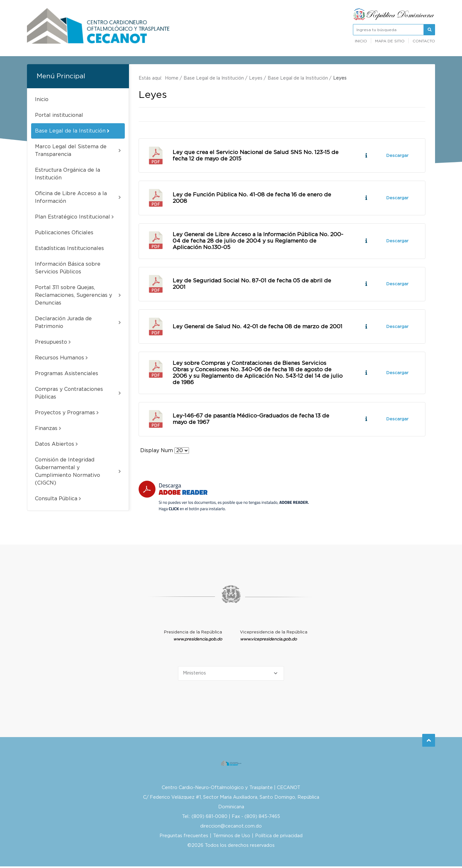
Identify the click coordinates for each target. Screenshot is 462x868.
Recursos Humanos (61, 358)
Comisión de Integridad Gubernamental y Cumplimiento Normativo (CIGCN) (78, 471)
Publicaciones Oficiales (64, 233)
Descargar (397, 155)
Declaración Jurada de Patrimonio (78, 322)
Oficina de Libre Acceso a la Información (78, 197)
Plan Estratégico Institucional (74, 217)
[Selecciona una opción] (231, 675)
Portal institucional (59, 115)
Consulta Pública (58, 499)
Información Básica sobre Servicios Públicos (68, 268)
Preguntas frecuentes (184, 837)
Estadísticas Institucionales (69, 248)
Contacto (424, 41)
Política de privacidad (279, 837)
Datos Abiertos (56, 444)
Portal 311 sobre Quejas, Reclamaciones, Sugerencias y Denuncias (78, 295)
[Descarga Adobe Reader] (224, 498)
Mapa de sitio (390, 41)
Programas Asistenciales (67, 374)
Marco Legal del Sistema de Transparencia (78, 150)
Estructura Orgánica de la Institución (68, 174)
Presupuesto (53, 342)
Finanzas (48, 428)
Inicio (361, 41)
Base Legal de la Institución (72, 131)
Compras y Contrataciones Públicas (78, 393)
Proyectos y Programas (67, 413)
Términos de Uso (232, 837)
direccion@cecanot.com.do (231, 828)
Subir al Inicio (429, 739)
